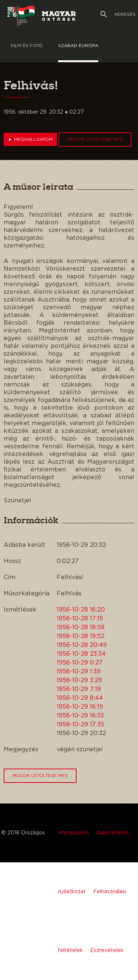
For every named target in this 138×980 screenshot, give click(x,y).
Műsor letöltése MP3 (95, 139)
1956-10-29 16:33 (80, 716)
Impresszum (74, 833)
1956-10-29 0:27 (80, 663)
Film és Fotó (27, 46)
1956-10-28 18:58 (81, 627)
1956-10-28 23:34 (81, 654)
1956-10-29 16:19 (80, 707)
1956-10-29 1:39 (79, 671)
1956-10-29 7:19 (79, 689)
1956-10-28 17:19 (80, 619)
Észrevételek (107, 951)
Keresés (118, 14)
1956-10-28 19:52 (81, 636)
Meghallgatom (30, 139)
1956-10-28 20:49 (82, 645)
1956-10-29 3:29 (79, 680)
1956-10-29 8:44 (80, 698)
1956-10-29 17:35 (80, 724)
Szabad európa (78, 46)
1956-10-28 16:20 (81, 610)
